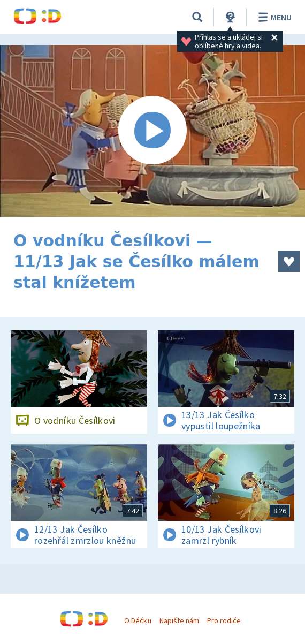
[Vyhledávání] (197, 17)
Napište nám (179, 620)
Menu (273, 17)
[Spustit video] (152, 131)
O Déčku (138, 620)
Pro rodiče (224, 620)
